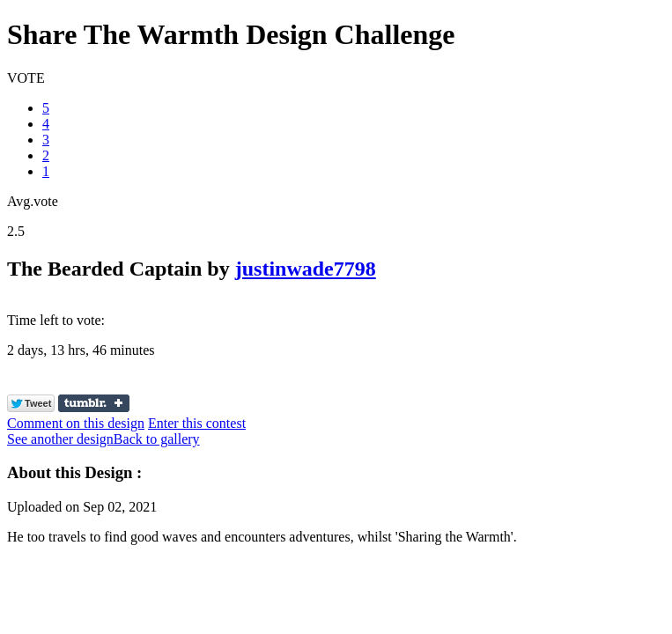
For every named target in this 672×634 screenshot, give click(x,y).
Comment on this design (76, 423)
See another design (60, 439)
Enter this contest (197, 423)
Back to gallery (157, 439)
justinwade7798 (306, 269)
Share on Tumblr (94, 403)
